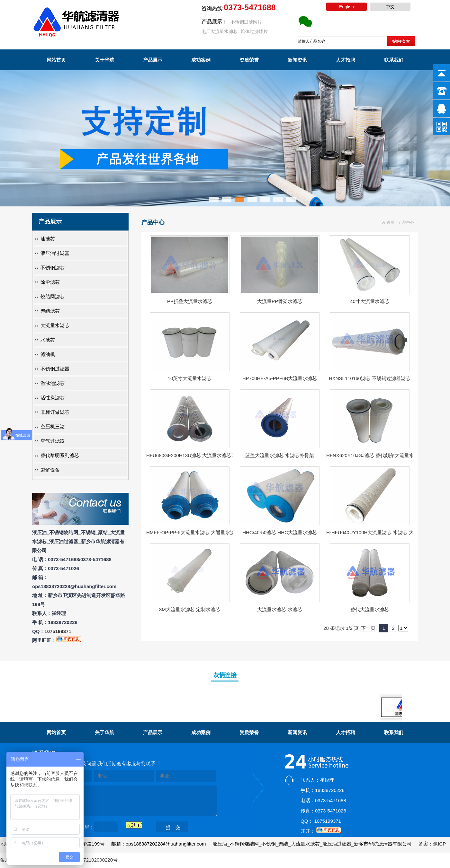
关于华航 (104, 60)
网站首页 (56, 60)
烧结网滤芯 (53, 296)
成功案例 (201, 60)
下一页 (368, 628)
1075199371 (58, 631)
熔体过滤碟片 (254, 31)
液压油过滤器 (55, 253)
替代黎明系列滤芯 (60, 455)
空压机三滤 (53, 426)
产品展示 (153, 60)
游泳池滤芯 (53, 383)
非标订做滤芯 (55, 412)
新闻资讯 (297, 60)
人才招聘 (346, 60)
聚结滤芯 (50, 311)
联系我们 (394, 60)
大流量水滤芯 (55, 325)
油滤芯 (48, 239)
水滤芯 (48, 340)
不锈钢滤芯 (53, 268)
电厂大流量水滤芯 (220, 31)
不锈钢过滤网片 (246, 22)
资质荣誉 (249, 60)
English (346, 7)
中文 (390, 7)
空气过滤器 (53, 441)
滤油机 (48, 354)
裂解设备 (50, 470)
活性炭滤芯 (53, 398)
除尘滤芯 (50, 282)
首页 (391, 222)
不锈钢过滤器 (55, 369)
